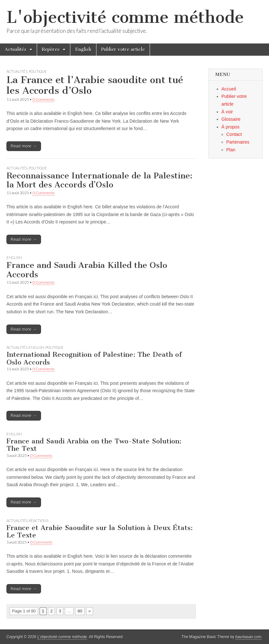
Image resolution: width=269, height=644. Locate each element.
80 (80, 611)
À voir (227, 112)
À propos (231, 127)
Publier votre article (123, 49)
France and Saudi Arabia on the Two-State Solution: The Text (94, 445)
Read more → (24, 146)
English (83, 49)
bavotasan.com (249, 637)
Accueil (229, 89)
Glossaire (231, 119)
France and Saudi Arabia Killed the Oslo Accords (87, 270)
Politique (38, 71)
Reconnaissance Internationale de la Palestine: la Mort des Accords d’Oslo (99, 180)
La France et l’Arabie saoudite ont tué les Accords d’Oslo (95, 85)
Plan (231, 150)
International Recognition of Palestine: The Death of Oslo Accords (94, 358)
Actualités (16, 49)
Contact (234, 134)
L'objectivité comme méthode (125, 17)
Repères (51, 49)
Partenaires (238, 142)
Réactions (39, 521)
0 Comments (44, 99)
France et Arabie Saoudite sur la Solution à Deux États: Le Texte (100, 531)
